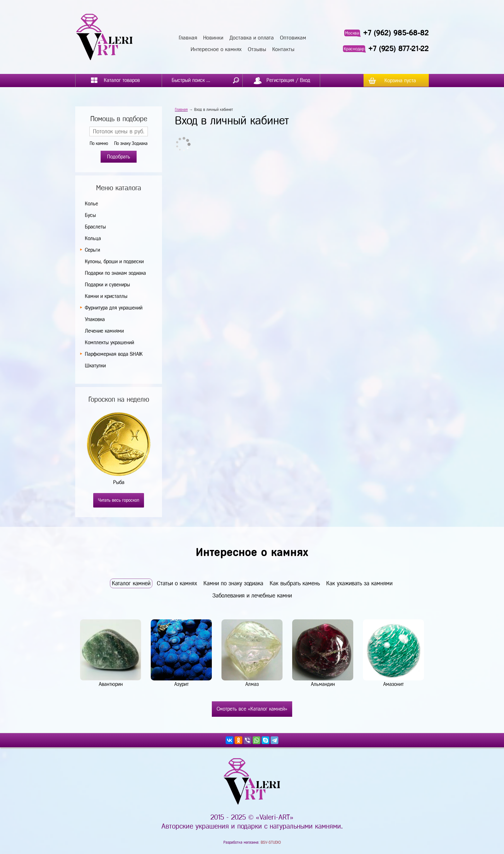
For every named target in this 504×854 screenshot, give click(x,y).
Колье (91, 204)
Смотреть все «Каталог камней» (252, 709)
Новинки (213, 38)
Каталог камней (131, 583)
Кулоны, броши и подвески (114, 261)
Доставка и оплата (252, 38)
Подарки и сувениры (107, 285)
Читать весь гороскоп (119, 500)
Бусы (90, 215)
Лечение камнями (104, 331)
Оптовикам (293, 38)
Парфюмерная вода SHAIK (114, 354)
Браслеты (95, 227)
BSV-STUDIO (271, 842)
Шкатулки (95, 366)
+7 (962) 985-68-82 (396, 33)
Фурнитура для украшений (114, 308)
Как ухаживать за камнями (359, 583)
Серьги (92, 250)
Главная (188, 38)
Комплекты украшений (109, 342)
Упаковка (95, 319)
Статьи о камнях (177, 583)
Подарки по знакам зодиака (115, 273)
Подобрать (119, 157)
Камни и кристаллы (106, 296)
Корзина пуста (400, 81)
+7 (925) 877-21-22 (399, 49)
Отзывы (257, 49)
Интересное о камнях (216, 49)
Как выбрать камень (295, 583)
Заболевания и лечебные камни (252, 596)
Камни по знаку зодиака (233, 583)
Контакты (283, 49)
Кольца (93, 238)
